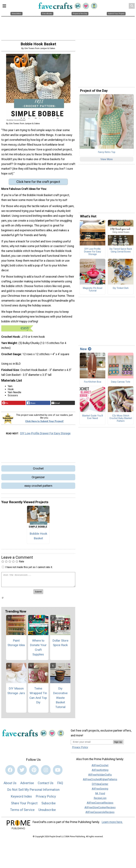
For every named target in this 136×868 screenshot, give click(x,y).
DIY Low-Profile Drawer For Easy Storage (45, 435)
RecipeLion (100, 799)
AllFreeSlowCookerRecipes (100, 809)
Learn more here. (112, 823)
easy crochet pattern (38, 487)
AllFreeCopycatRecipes (100, 804)
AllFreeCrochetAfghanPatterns (100, 781)
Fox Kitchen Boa (93, 383)
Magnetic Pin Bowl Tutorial (93, 291)
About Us (10, 784)
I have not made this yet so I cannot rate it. (29, 568)
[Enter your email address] (92, 743)
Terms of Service (22, 811)
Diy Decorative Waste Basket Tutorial (60, 699)
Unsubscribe (47, 811)
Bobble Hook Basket (38, 537)
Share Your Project (24, 804)
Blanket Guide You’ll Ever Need (93, 418)
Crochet (38, 470)
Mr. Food (100, 795)
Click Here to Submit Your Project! (44, 423)
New (86, 350)
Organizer (38, 478)
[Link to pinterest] (34, 771)
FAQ (60, 784)
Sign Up (118, 743)
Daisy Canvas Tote (121, 383)
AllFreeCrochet (100, 767)
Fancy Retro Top (107, 154)
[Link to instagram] (46, 771)
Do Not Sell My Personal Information (33, 791)
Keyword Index (21, 798)
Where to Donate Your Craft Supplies (38, 649)
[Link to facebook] (10, 771)
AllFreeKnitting (100, 771)
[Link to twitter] (22, 771)
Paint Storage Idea (16, 644)
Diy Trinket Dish (121, 289)
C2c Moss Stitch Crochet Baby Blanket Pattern (121, 420)
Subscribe (49, 804)
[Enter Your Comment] (38, 581)
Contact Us (46, 784)
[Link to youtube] (58, 771)
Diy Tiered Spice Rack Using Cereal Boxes (121, 252)
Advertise (27, 784)
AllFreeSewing (100, 790)
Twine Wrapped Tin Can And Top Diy (38, 697)
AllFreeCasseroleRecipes (100, 813)
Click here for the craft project (38, 183)
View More (107, 161)
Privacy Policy (46, 798)
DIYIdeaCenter (100, 785)
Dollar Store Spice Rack (60, 644)
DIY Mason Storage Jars (16, 692)
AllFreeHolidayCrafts (100, 776)
